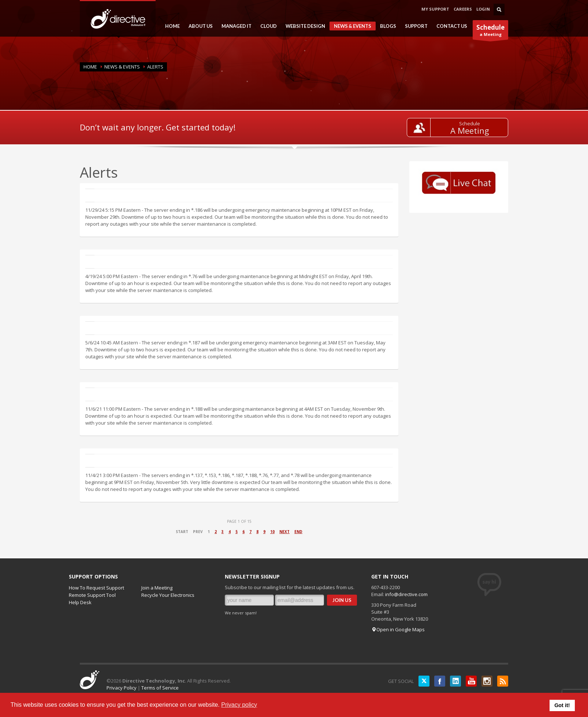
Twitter (424, 681)
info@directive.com (406, 594)
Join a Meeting (157, 588)
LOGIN (483, 9)
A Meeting (470, 131)
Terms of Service (160, 688)
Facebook (440, 681)
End (298, 532)
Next (284, 532)
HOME (170, 26)
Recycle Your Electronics (168, 595)
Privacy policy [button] (239, 705)
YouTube (471, 681)
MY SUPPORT (435, 9)
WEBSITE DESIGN (303, 26)
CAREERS (463, 9)
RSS (503, 681)
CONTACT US (452, 26)
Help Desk (80, 602)
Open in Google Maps (398, 629)
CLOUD (266, 26)
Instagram (487, 681)
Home (90, 67)
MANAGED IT (234, 26)
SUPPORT (414, 26)
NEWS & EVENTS (350, 27)
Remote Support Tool (92, 595)
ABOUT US (198, 26)
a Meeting (490, 31)
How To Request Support (96, 588)
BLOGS (386, 26)
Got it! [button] (562, 705)
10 (272, 532)
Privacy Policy (122, 688)
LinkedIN (455, 681)
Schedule (470, 123)
